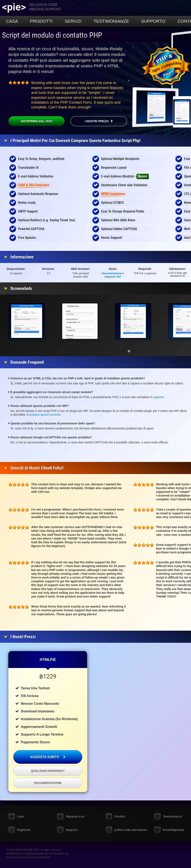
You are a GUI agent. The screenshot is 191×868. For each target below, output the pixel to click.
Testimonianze (111, 21)
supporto (158, 397)
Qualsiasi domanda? (48, 771)
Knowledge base (174, 830)
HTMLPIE (48, 660)
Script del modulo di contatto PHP (52, 35)
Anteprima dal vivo (30, 121)
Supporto (153, 21)
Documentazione (112, 273)
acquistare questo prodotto (43, 415)
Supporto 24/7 (113, 277)
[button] (129, 351)
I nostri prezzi (97, 121)
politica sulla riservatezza (131, 830)
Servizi (73, 21)
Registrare (24, 830)
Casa (12, 21)
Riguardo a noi (75, 816)
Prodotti (41, 21)
